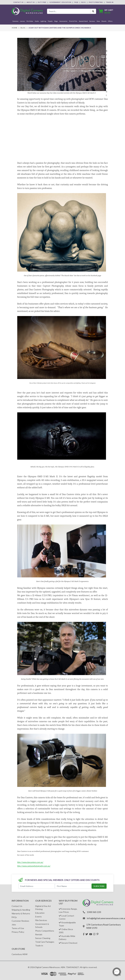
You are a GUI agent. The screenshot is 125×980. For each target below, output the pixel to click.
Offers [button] (110, 21)
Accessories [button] (63, 21)
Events (38, 917)
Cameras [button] (15, 21)
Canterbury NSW (20, 954)
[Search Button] (93, 11)
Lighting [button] (43, 21)
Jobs (14, 925)
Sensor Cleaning (43, 938)
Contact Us (18, 2)
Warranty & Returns (21, 913)
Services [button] (92, 21)
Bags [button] (56, 21)
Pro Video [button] (30, 21)
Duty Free (42, 2)
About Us (31, 2)
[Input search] (69, 11)
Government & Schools (42, 925)
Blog (84, 2)
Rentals (39, 934)
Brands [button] (104, 21)
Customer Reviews (20, 921)
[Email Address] (36, 886)
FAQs (76, 2)
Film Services (41, 920)
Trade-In (110, 2)
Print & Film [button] (73, 21)
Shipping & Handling (21, 910)
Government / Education (60, 2)
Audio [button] (37, 21)
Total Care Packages (45, 942)
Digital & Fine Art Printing (43, 908)
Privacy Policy (18, 932)
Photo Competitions (45, 931)
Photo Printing (96, 2)
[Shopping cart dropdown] (106, 11)
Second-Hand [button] (83, 21)
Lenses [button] (22, 21)
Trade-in (39, 946)
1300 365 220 (94, 912)
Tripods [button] (50, 21)
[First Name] (73, 886)
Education (40, 913)
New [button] (98, 21)
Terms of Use (18, 928)
